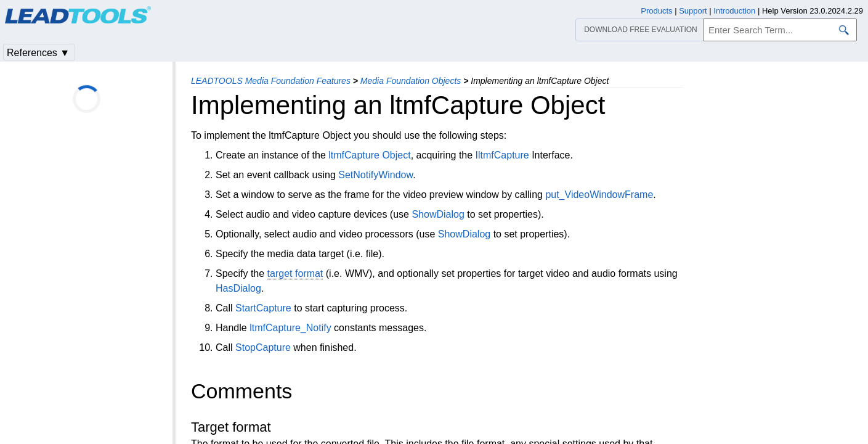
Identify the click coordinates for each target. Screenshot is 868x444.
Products (656, 11)
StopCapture (263, 347)
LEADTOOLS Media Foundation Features (271, 81)
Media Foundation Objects (411, 81)
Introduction (734, 11)
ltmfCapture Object (369, 155)
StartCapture (263, 308)
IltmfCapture (502, 155)
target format (295, 273)
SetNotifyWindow (375, 175)
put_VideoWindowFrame (599, 195)
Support (693, 11)
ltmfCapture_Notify (290, 328)
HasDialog (238, 288)
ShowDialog (438, 214)
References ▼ (38, 53)
